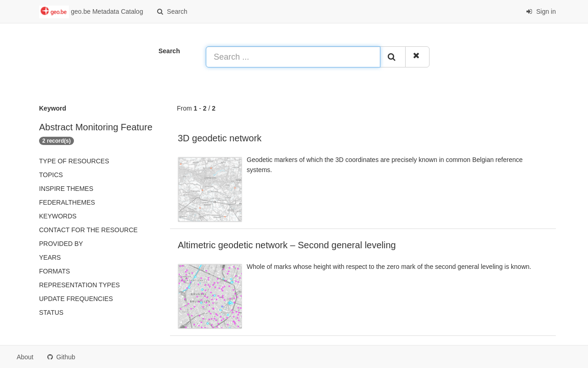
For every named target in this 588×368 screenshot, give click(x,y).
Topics (51, 175)
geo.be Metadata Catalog (91, 12)
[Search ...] (293, 57)
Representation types (79, 285)
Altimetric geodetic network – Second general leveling (287, 245)
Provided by (61, 244)
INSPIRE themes (66, 189)
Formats (54, 271)
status (51, 312)
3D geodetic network (220, 138)
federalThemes (67, 202)
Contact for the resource (88, 230)
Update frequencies (76, 299)
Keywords (58, 216)
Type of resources (74, 161)
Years (50, 257)
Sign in (541, 11)
